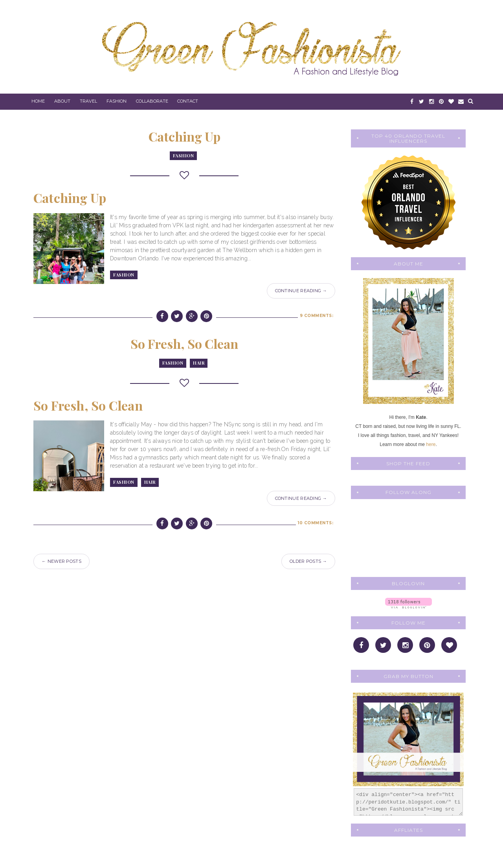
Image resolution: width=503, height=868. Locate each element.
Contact (188, 101)
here (431, 444)
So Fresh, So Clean (184, 344)
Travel (88, 101)
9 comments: (317, 316)
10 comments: (316, 523)
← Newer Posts (61, 561)
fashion (184, 156)
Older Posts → (308, 561)
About (62, 101)
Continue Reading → (301, 291)
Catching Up (184, 136)
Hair (199, 363)
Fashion (117, 101)
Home (38, 101)
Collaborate (152, 101)
